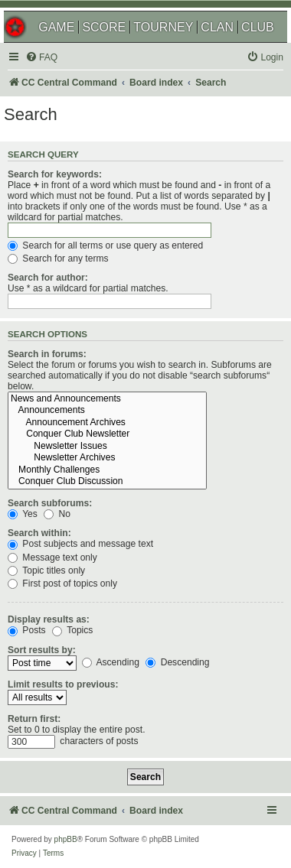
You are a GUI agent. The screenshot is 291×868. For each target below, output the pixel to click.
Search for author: (48, 278)
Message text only (52, 558)
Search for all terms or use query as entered (105, 245)
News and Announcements (107, 399)
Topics (72, 630)
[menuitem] (41, 58)
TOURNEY (163, 27)
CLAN (217, 27)
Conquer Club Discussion (107, 482)
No (57, 514)
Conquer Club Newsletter (107, 434)
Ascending (111, 662)
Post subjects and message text (80, 544)
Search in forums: (47, 354)
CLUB (258, 27)
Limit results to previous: (63, 684)
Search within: (39, 533)
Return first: (34, 719)
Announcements (107, 411)
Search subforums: (50, 503)
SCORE (104, 27)
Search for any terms (58, 258)
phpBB (66, 839)
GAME (56, 27)
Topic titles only (46, 571)
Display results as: (49, 619)
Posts (27, 630)
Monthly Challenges (107, 470)
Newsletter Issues (107, 447)
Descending (177, 662)
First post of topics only (62, 584)
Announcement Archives (107, 423)
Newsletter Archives (107, 458)
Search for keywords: (55, 174)
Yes (23, 514)
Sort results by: (42, 650)
